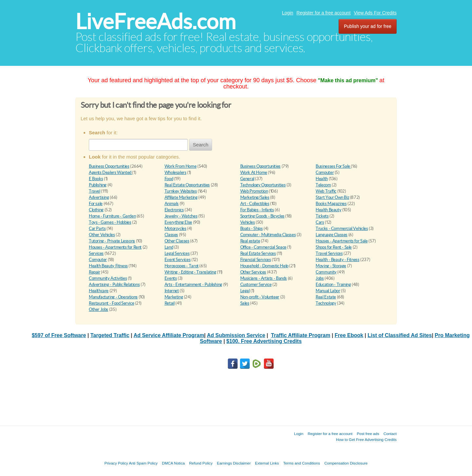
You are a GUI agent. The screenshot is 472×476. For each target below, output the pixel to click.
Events (171, 278)
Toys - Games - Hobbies (110, 222)
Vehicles (248, 222)
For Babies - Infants (257, 210)
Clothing (96, 210)
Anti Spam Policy (143, 463)
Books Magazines (331, 204)
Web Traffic (326, 191)
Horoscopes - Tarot (182, 266)
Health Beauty (328, 210)
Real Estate (326, 297)
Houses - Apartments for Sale (342, 241)
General (247, 179)
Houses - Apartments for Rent (115, 247)
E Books (96, 179)
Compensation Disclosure (346, 463)
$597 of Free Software (59, 335)
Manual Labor (328, 291)
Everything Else (178, 222)
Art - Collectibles (255, 204)
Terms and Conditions (302, 463)
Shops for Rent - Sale (334, 247)
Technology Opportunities (263, 185)
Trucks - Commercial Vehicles (342, 228)
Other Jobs (98, 309)
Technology (326, 303)
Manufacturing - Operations (113, 297)
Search (201, 145)
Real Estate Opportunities (187, 185)
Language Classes (332, 235)
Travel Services (329, 253)
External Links (267, 463)
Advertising (99, 197)
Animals (172, 204)
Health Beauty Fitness (108, 266)
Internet (172, 291)
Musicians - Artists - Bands (264, 278)
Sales (245, 303)
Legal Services (177, 253)
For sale (96, 204)
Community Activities (108, 278)
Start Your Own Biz (332, 197)
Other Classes (177, 241)
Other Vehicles (102, 235)
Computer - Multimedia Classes (268, 235)
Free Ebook (349, 335)
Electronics (174, 210)
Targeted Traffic (110, 335)
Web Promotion (254, 191)
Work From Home (181, 166)
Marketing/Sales (255, 197)
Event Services (178, 260)
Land (169, 247)
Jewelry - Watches (181, 216)
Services (96, 253)
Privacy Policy (116, 463)
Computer (325, 172)
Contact (390, 434)
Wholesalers (176, 172)
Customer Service (256, 285)
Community (326, 272)
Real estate (250, 241)
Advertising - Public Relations (114, 285)
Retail (170, 303)
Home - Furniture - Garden (112, 216)
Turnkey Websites (181, 191)
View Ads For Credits (375, 13)
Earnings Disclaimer (234, 463)
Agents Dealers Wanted (110, 172)
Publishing (98, 185)
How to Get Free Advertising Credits (366, 439)
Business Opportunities (109, 166)
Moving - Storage (331, 266)
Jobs (320, 278)
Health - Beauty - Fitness (337, 260)
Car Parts (97, 228)
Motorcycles (176, 228)
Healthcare (99, 291)
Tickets (322, 216)
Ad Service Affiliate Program (169, 335)
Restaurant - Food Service (111, 303)
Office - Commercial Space (263, 247)
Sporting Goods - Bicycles (262, 216)
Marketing (174, 297)
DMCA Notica (173, 463)
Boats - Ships (252, 228)
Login (287, 13)
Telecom (323, 185)
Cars (320, 222)
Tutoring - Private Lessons (112, 241)
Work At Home (254, 172)
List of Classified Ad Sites (400, 335)
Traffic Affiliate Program (301, 335)
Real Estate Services (258, 253)
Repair (95, 272)
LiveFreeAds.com (156, 21)
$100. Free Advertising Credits (264, 341)
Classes (171, 235)
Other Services (253, 272)
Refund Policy (201, 463)
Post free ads (368, 434)
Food (169, 179)
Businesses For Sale (333, 166)
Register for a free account (324, 13)
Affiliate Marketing (181, 197)
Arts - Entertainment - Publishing (193, 285)
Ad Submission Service (236, 335)
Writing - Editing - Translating (190, 272)
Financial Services (256, 260)
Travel (95, 191)
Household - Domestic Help (264, 266)
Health (322, 179)
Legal (245, 291)
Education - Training (333, 285)
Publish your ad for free (368, 26)
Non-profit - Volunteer (260, 297)
